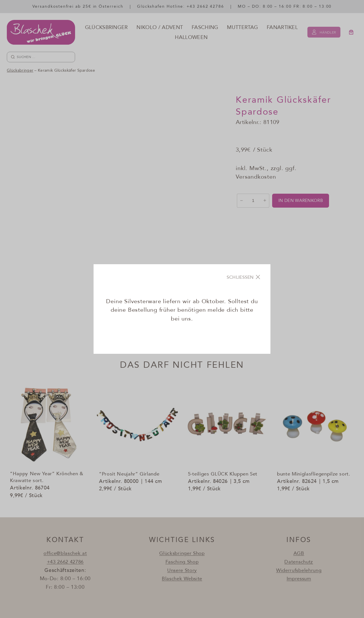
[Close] (244, 277)
